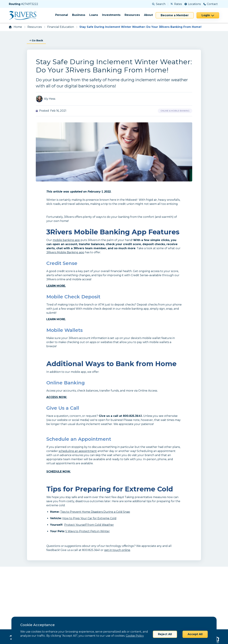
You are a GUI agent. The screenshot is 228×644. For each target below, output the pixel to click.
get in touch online (117, 550)
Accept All (195, 634)
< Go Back (37, 40)
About (148, 15)
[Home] (24, 15)
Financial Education (61, 27)
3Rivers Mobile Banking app (65, 253)
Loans (94, 15)
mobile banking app (66, 240)
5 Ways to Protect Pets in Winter (88, 531)
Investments (111, 15)
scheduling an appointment (78, 451)
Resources (132, 15)
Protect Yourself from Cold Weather (89, 525)
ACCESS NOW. (57, 397)
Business (79, 15)
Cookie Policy (135, 636)
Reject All (165, 634)
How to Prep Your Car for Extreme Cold (89, 518)
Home (18, 27)
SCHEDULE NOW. (59, 472)
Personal (62, 15)
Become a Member (175, 15)
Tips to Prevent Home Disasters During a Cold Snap (95, 512)
